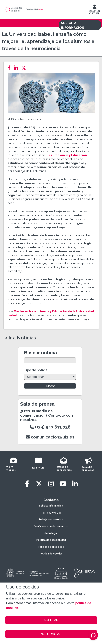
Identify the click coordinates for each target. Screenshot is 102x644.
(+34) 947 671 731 (51, 513)
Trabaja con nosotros (51, 519)
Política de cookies (51, 554)
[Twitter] (25, 68)
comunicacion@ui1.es (50, 437)
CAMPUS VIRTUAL (94, 11)
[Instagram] (51, 484)
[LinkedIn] (17, 68)
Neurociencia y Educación (68, 155)
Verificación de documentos (51, 526)
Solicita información (51, 506)
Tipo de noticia (36, 370)
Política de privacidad (51, 547)
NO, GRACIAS (51, 634)
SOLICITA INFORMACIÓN (73, 25)
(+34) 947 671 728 (50, 427)
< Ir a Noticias (20, 338)
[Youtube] (63, 484)
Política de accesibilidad (51, 540)
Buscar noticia (40, 353)
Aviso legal (51, 533)
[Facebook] (10, 68)
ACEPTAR (51, 620)
